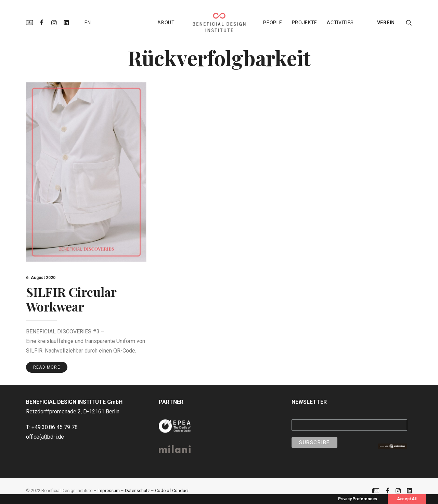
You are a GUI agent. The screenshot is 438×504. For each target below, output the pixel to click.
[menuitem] (31, 23)
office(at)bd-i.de (45, 437)
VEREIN (386, 23)
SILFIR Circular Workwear (71, 299)
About (166, 23)
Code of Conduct (172, 490)
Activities (340, 23)
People (273, 23)
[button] (31, 23)
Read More (47, 367)
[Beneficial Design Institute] (219, 23)
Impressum (109, 490)
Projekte (305, 23)
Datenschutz (137, 490)
